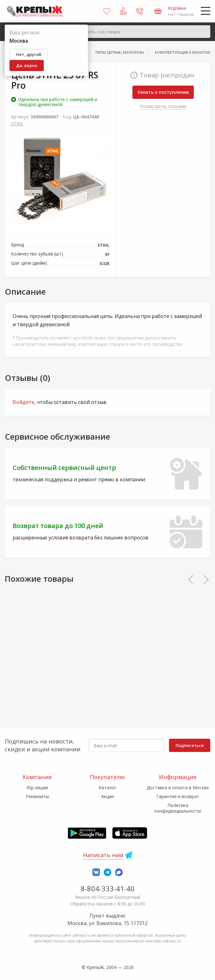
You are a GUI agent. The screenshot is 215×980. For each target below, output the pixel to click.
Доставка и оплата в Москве (178, 788)
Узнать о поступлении (163, 92)
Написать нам (103, 855)
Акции (107, 796)
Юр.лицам (37, 788)
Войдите (23, 402)
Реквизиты (37, 796)
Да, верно (27, 65)
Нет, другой (29, 54)
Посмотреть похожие (163, 106)
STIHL (17, 124)
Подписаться (190, 745)
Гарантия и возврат (178, 796)
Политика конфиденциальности (178, 808)
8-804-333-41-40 (108, 888)
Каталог (107, 788)
